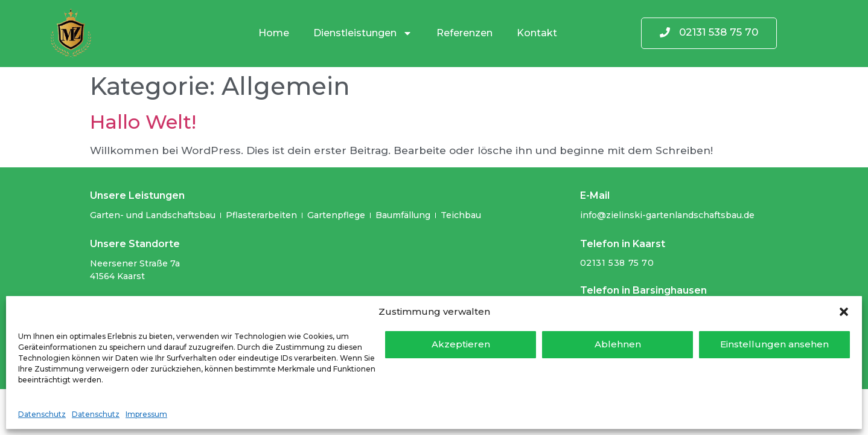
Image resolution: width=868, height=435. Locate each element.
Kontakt (537, 33)
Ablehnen (618, 344)
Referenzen (464, 33)
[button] (844, 312)
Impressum (146, 414)
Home (274, 33)
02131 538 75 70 (617, 263)
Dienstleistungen (363, 33)
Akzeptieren (461, 344)
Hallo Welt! (143, 122)
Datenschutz (42, 414)
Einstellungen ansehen (774, 344)
